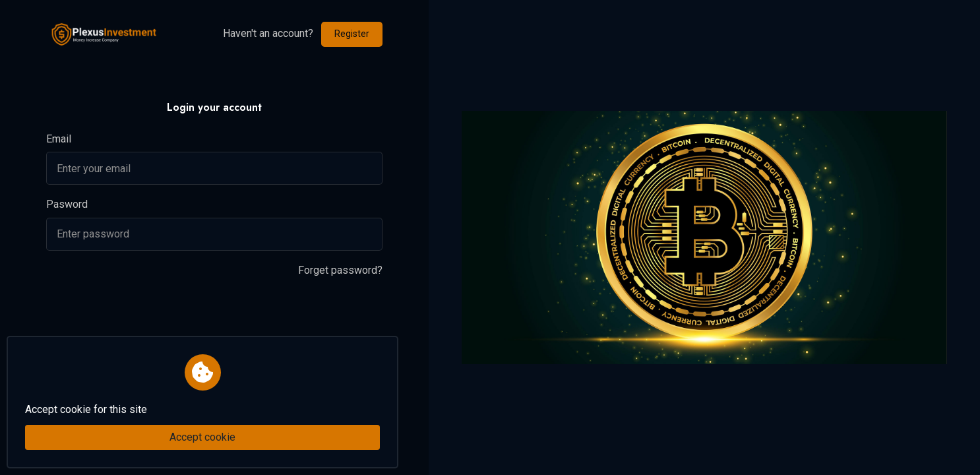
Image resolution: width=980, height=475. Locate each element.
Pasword (67, 204)
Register (352, 34)
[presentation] (146, 315)
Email (59, 139)
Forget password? (340, 270)
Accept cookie (202, 437)
